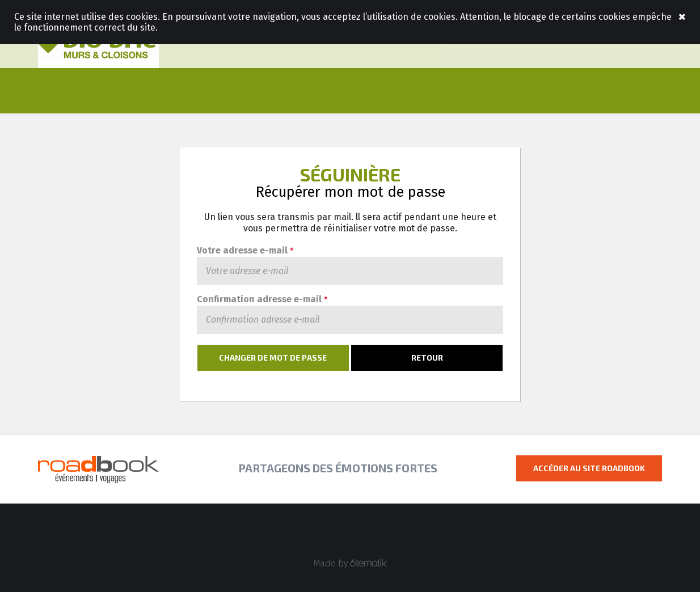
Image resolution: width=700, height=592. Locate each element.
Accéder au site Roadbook (589, 468)
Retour (427, 358)
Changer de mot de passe (273, 358)
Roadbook (98, 45)
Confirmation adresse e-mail (262, 300)
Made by (350, 563)
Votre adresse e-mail (245, 251)
